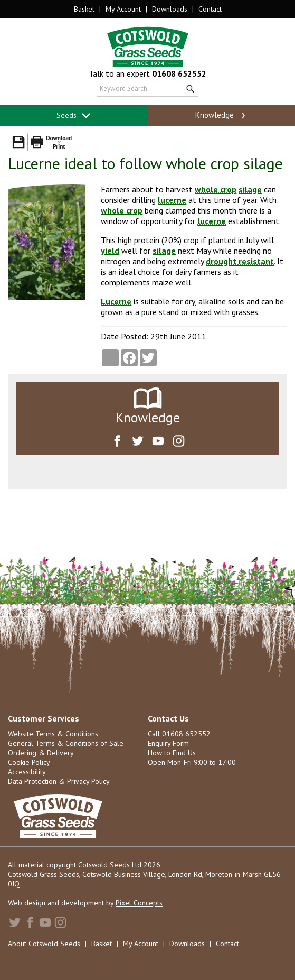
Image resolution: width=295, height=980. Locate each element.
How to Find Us (172, 753)
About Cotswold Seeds (44, 944)
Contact (210, 9)
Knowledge (221, 115)
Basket (84, 9)
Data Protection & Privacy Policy (59, 781)
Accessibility (27, 772)
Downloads (170, 9)
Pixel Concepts (139, 903)
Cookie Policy (29, 762)
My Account (123, 9)
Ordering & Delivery (41, 753)
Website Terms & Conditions (53, 734)
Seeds (74, 115)
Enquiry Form (168, 743)
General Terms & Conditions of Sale (66, 743)
